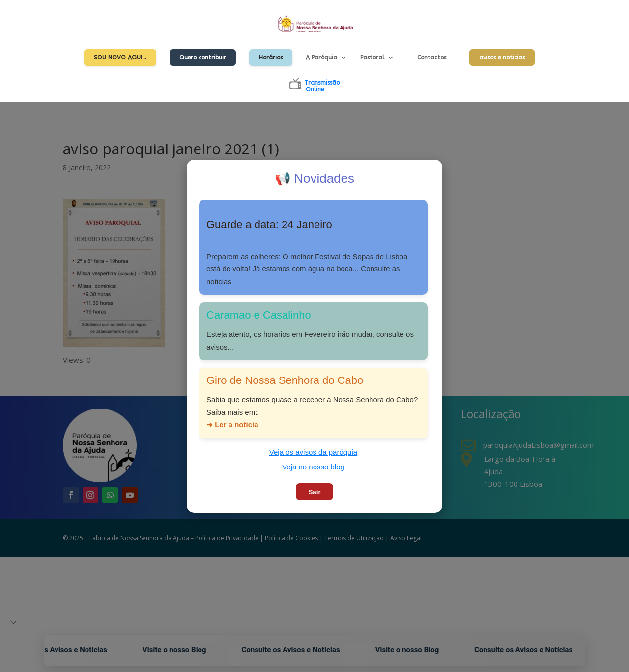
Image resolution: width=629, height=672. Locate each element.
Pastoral (372, 58)
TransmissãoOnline (322, 86)
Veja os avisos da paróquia (313, 452)
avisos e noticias (502, 58)
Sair (314, 492)
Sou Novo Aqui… (120, 58)
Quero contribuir (203, 58)
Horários (271, 58)
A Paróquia (321, 58)
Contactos (432, 58)
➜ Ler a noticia (232, 424)
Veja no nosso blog (313, 467)
